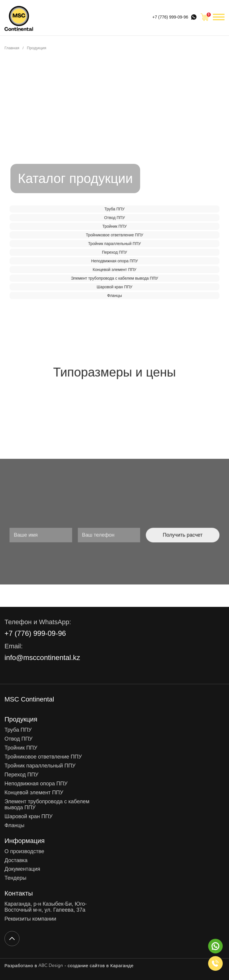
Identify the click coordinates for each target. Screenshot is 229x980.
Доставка (16, 860)
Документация (22, 869)
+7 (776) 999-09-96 (170, 17)
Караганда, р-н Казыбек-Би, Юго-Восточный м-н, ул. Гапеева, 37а (46, 907)
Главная (12, 48)
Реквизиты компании (30, 919)
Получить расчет (158, 535)
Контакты (19, 893)
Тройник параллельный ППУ (114, 244)
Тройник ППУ (115, 226)
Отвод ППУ (115, 218)
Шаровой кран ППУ (115, 287)
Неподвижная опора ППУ (115, 261)
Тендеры (15, 878)
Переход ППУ (114, 252)
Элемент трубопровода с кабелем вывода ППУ (114, 278)
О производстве (24, 851)
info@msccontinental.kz (42, 658)
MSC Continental (29, 699)
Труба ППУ (114, 209)
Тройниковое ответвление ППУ (114, 235)
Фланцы (114, 296)
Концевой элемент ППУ (114, 270)
